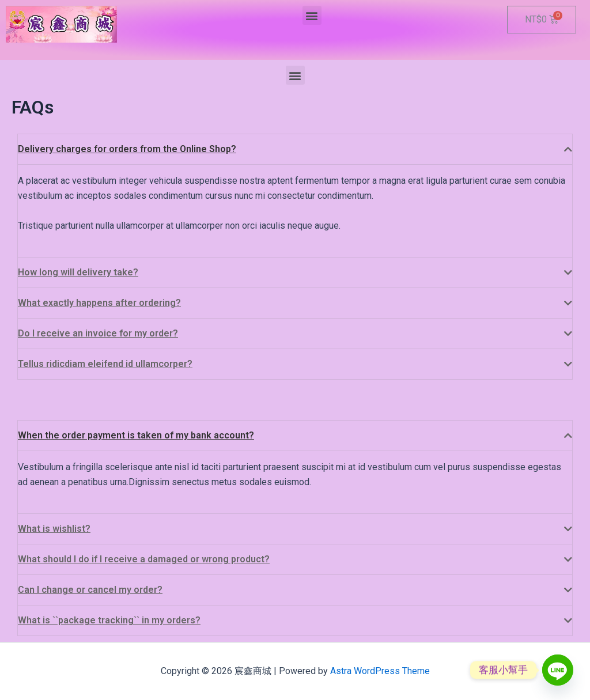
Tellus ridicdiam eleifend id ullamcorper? (105, 364)
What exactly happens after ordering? (99, 303)
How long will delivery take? (78, 272)
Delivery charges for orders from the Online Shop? (127, 149)
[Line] (558, 670)
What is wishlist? (54, 529)
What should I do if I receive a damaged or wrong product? (144, 559)
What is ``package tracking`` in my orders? (109, 620)
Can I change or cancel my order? (90, 590)
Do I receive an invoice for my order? (98, 333)
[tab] (295, 149)
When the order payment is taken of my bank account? (136, 435)
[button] (312, 15)
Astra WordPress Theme (380, 671)
